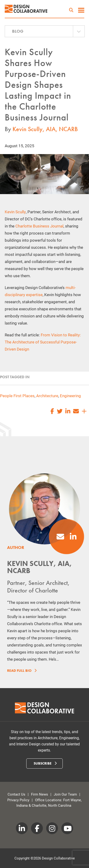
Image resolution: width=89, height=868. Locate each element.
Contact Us (16, 794)
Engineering (70, 396)
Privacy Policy (18, 800)
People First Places (17, 396)
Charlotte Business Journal (39, 226)
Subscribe (45, 763)
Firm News (40, 794)
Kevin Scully (15, 212)
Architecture (47, 396)
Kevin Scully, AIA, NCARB (45, 129)
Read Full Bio (21, 671)
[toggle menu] (81, 11)
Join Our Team (65, 794)
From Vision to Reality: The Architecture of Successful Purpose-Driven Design (43, 342)
